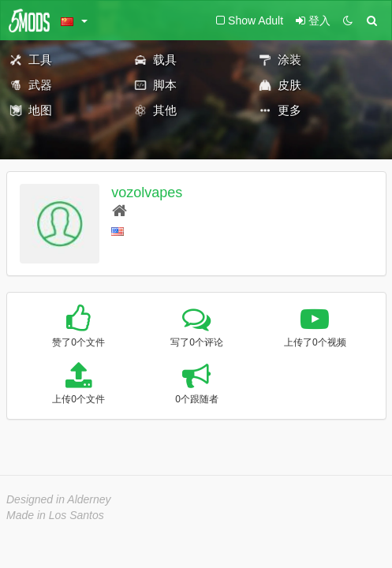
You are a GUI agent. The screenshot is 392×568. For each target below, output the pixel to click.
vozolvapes (147, 192)
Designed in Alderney (59, 499)
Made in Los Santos (55, 515)
